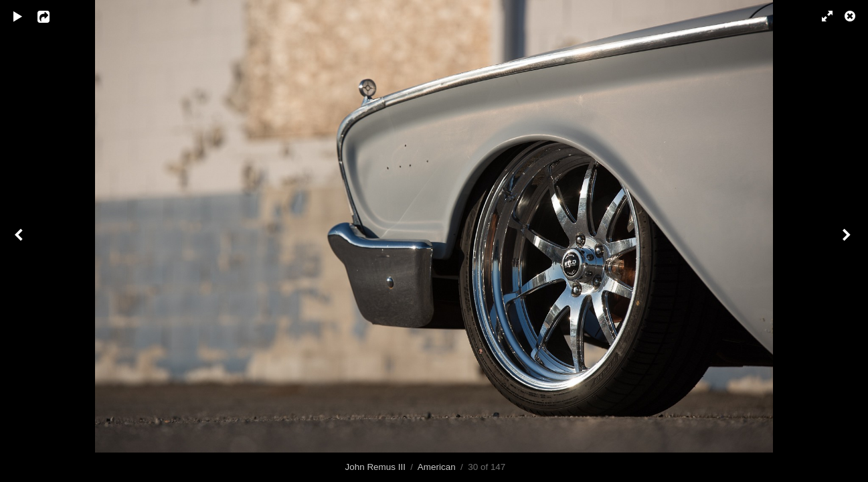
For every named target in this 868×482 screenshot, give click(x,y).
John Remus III (375, 467)
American (437, 467)
